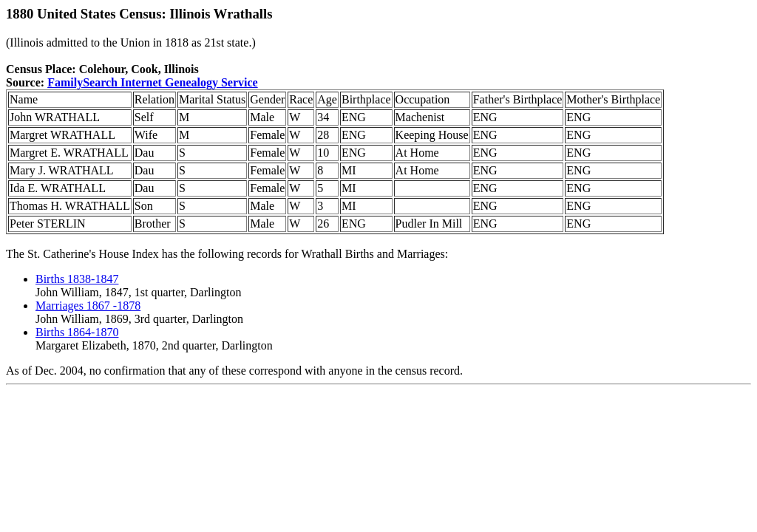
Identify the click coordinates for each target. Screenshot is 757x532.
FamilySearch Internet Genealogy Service (153, 82)
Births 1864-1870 (77, 332)
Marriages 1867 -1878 (88, 306)
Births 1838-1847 (77, 279)
